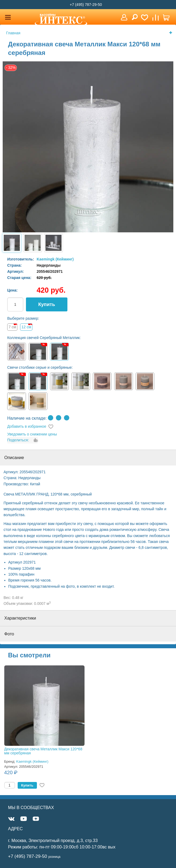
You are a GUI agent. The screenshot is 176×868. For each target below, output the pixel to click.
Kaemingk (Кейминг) (55, 259)
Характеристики (20, 618)
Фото (9, 634)
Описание (14, 458)
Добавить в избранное (27, 426)
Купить (47, 304)
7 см (12, 327)
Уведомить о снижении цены (32, 434)
